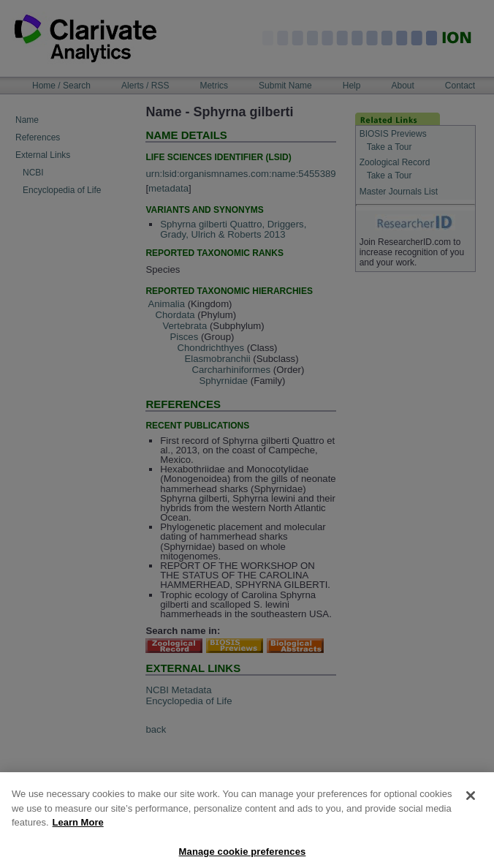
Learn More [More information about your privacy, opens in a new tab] (78, 828)
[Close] (471, 801)
